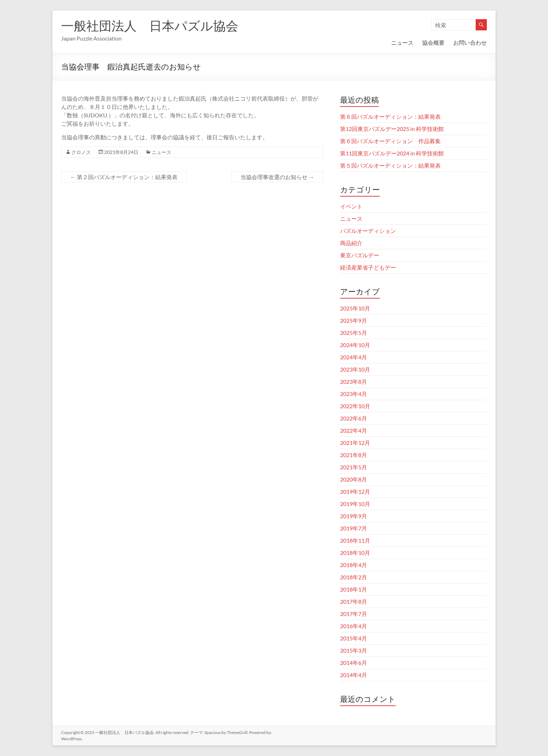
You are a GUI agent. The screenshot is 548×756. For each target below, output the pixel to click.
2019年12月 (355, 491)
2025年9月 (354, 320)
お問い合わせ (470, 42)
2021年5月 (354, 467)
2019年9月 (354, 516)
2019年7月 (354, 528)
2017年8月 (354, 601)
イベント (351, 206)
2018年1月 (354, 589)
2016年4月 (354, 626)
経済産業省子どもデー (368, 267)
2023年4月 (354, 394)
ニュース (402, 42)
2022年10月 (355, 406)
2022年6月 (354, 418)
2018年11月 (355, 540)
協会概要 (433, 42)
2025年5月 (354, 333)
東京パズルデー (360, 255)
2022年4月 (354, 430)
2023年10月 (355, 369)
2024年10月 (355, 345)
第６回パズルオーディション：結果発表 (390, 116)
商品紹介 (351, 243)
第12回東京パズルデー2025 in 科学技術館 (392, 129)
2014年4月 (354, 675)
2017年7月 (354, 614)
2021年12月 (355, 443)
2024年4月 (354, 357)
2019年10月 (355, 504)
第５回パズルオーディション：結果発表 (390, 165)
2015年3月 (354, 650)
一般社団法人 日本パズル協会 (150, 25)
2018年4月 (354, 565)
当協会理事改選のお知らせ (277, 177)
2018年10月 (355, 553)
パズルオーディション (368, 231)
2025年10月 (355, 308)
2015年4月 (354, 638)
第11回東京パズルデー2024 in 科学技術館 (392, 153)
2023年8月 (354, 381)
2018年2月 (354, 577)
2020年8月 (354, 479)
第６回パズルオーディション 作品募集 (390, 141)
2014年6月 (354, 663)
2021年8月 (354, 455)
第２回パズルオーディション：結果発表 (124, 177)
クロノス (81, 152)
